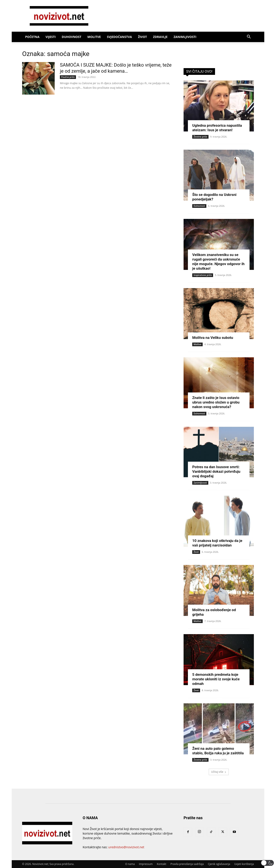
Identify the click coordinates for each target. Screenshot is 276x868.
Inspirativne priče (203, 275)
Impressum (146, 864)
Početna (32, 37)
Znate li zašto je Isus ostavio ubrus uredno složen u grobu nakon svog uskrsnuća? (216, 402)
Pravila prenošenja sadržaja (187, 864)
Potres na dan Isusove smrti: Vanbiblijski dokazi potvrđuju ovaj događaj (216, 471)
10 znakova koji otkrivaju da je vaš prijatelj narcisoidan (217, 543)
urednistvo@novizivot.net (126, 847)
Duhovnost (72, 37)
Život (142, 37)
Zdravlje (160, 37)
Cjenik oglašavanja (219, 864)
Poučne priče (68, 77)
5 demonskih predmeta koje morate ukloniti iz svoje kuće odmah (216, 679)
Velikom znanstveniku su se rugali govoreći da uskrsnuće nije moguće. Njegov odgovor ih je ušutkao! (218, 262)
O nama (130, 864)
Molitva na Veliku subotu (213, 338)
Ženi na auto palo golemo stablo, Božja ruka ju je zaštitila (218, 751)
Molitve (94, 37)
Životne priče (200, 137)
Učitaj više (219, 772)
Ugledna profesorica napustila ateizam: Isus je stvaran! (217, 128)
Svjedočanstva (119, 37)
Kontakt (162, 864)
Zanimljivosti (185, 37)
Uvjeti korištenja (244, 864)
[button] (249, 37)
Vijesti (51, 37)
